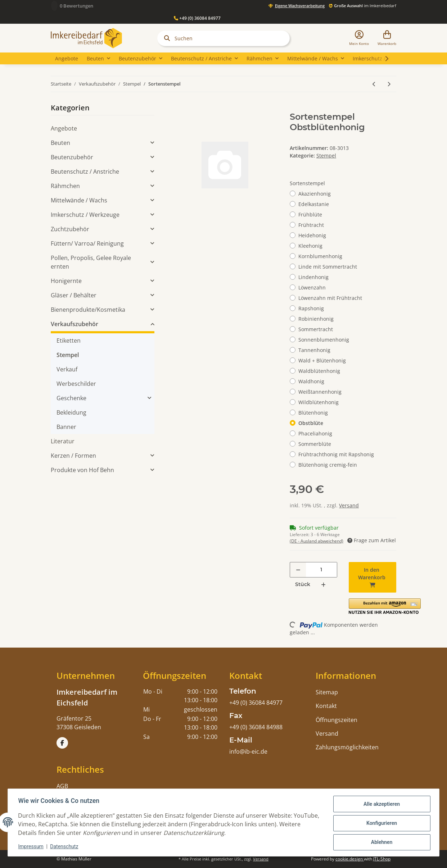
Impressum (32, 846)
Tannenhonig (314, 350)
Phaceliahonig (315, 433)
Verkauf (67, 369)
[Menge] (321, 570)
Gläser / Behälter (74, 295)
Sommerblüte (315, 444)
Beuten (60, 143)
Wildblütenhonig (319, 402)
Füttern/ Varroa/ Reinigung (87, 243)
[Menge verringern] (298, 570)
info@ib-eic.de (248, 751)
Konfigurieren (380, 823)
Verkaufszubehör (74, 324)
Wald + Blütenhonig (322, 360)
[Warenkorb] (387, 38)
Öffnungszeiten (337, 720)
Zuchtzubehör (70, 229)
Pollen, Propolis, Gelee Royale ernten (91, 262)
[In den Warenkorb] (177, 108)
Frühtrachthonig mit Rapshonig (336, 454)
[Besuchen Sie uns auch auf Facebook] (62, 743)
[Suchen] (223, 38)
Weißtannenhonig (320, 392)
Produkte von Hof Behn (82, 470)
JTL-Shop (382, 859)
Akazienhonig (315, 194)
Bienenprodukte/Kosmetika (88, 310)
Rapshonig (311, 308)
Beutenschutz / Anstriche (85, 172)
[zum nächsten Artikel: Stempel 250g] (389, 84)
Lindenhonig (313, 277)
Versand (349, 505)
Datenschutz (66, 846)
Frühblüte (310, 214)
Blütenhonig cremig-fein (328, 465)
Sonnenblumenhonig (324, 340)
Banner (66, 427)
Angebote (64, 128)
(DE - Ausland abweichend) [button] (317, 541)
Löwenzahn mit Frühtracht (330, 298)
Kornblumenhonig (320, 256)
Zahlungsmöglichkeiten (347, 747)
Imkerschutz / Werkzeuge (85, 215)
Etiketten (69, 341)
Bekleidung (71, 412)
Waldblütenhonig (319, 371)
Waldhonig (311, 381)
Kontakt (326, 706)
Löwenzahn (312, 287)
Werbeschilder (76, 384)
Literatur (63, 441)
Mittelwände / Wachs (79, 200)
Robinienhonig (316, 319)
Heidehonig (312, 235)
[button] (359, 38)
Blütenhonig (313, 413)
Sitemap (327, 692)
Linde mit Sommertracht (328, 267)
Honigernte (66, 281)
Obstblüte (311, 423)
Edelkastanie (314, 204)
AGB (62, 786)
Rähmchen (65, 186)
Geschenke (71, 398)
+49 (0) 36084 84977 (197, 18)
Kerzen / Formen (73, 456)
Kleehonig (310, 246)
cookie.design (350, 859)
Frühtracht (311, 225)
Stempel (326, 156)
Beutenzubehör (72, 157)
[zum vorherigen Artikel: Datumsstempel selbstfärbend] (374, 84)
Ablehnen (380, 842)
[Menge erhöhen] (323, 584)
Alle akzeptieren (380, 804)
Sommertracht (316, 329)
